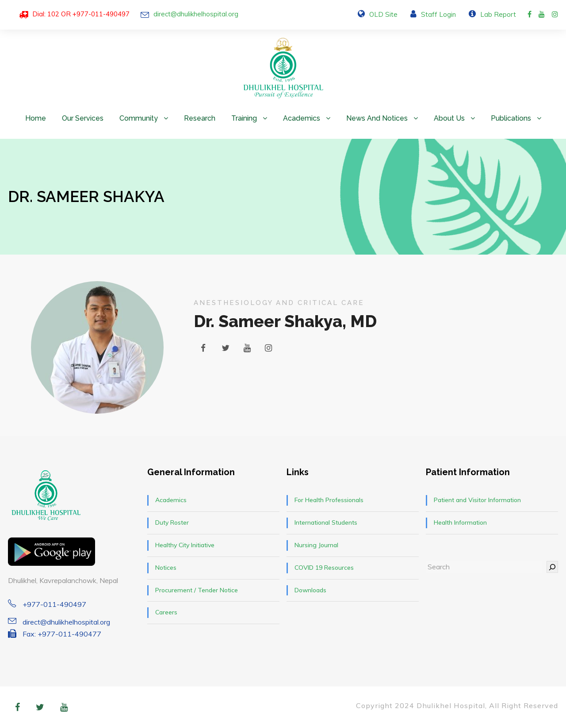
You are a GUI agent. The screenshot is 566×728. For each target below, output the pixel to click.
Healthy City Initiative (185, 545)
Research (200, 118)
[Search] (552, 567)
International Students (326, 522)
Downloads (310, 590)
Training (244, 118)
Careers (166, 612)
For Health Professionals (329, 500)
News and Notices (377, 118)
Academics (302, 118)
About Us (449, 118)
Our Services (83, 118)
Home (36, 118)
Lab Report (498, 14)
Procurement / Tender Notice (197, 590)
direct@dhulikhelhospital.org (196, 14)
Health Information (460, 522)
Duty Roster (172, 522)
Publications (511, 118)
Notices (166, 568)
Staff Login (438, 14)
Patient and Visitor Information (477, 500)
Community (139, 118)
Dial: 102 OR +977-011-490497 (81, 14)
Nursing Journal (316, 545)
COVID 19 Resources (324, 568)
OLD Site (383, 14)
